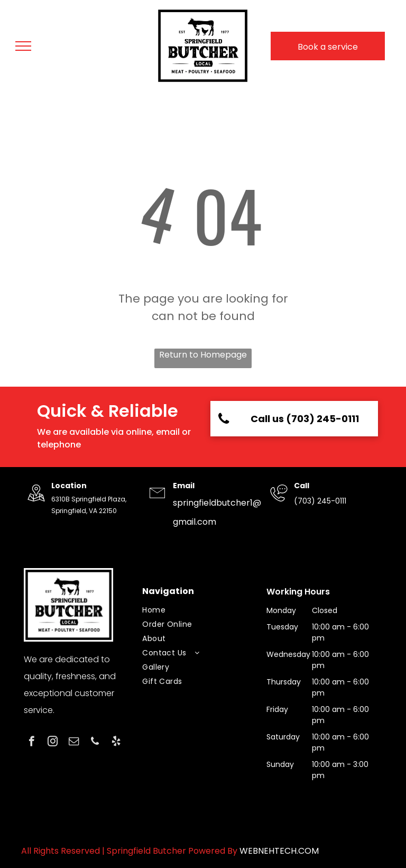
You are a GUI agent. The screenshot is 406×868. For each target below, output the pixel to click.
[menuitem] (199, 610)
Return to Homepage (203, 355)
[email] (74, 743)
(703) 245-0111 (320, 501)
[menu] (23, 46)
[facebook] (31, 743)
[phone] (95, 743)
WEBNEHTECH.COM (279, 851)
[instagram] (53, 743)
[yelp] (116, 743)
